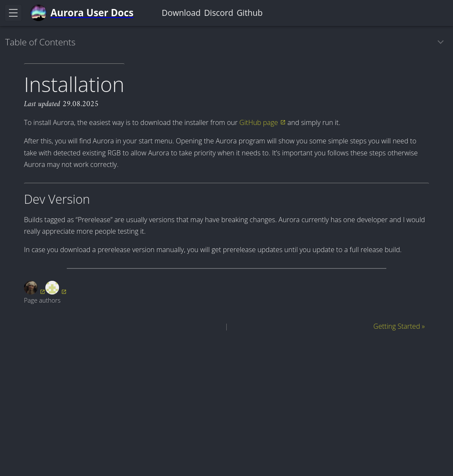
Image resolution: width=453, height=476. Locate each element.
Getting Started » (399, 326)
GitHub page (259, 122)
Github (250, 13)
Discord (219, 13)
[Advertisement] (226, 400)
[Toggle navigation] (13, 13)
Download (181, 13)
